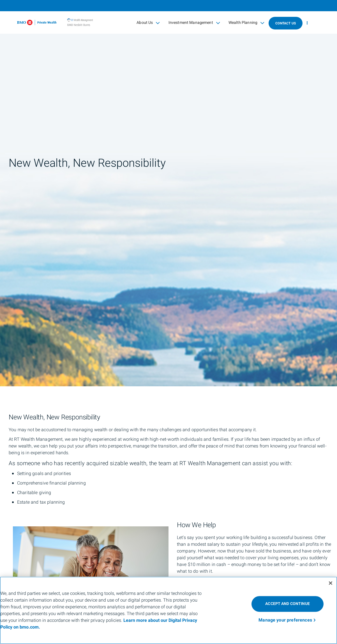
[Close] (331, 583)
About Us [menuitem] (148, 23)
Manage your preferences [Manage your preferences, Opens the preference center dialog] (285, 620)
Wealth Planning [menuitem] (246, 23)
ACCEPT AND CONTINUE (288, 604)
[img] (168, 193)
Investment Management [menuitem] (194, 23)
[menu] (307, 23)
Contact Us (286, 23)
